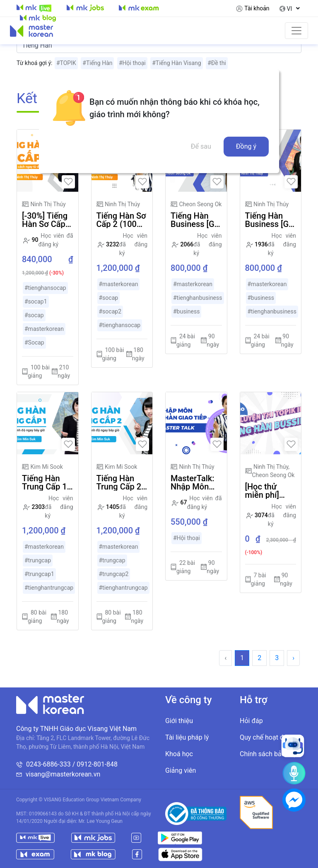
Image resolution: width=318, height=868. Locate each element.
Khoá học (179, 754)
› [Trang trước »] (293, 658)
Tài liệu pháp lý (187, 737)
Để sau (201, 146)
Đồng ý (246, 146)
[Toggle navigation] (296, 31)
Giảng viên (181, 770)
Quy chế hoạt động (267, 737)
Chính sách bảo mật (269, 754)
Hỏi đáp (251, 721)
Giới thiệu (179, 721)
